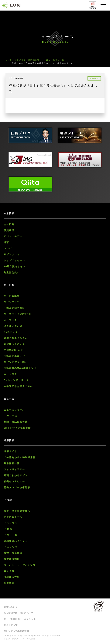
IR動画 (8, 529)
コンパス (9, 248)
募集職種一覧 (12, 463)
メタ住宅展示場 (13, 326)
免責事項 (9, 583)
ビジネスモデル (13, 236)
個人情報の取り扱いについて (19, 613)
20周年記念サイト (15, 267)
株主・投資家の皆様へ (17, 511)
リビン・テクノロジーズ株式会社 (22, 60)
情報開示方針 (12, 577)
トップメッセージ (14, 260)
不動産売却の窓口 (14, 308)
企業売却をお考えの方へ (18, 386)
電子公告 (9, 571)
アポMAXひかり (14, 350)
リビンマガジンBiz (15, 362)
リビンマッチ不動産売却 (16, 631)
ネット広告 (10, 374)
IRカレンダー (12, 547)
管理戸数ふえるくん (16, 338)
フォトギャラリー (14, 469)
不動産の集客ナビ (14, 356)
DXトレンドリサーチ (16, 380)
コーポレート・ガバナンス (20, 565)
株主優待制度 (12, 559)
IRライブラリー (13, 523)
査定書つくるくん (14, 344)
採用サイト (10, 451)
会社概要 (9, 224)
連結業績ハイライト (16, 541)
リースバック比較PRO (17, 314)
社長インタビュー (14, 481)
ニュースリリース (14, 410)
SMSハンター (12, 332)
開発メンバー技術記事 (17, 488)
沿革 (6, 242)
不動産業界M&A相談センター (21, 368)
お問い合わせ (11, 607)
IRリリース (11, 416)
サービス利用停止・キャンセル (20, 619)
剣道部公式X (11, 273)
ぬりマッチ (10, 320)
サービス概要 (12, 296)
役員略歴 (9, 230)
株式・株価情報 (13, 553)
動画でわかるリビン (16, 475)
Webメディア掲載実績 (17, 428)
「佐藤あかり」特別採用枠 (20, 457)
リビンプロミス (13, 254)
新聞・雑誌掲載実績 (16, 422)
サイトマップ (11, 625)
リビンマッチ (12, 302)
